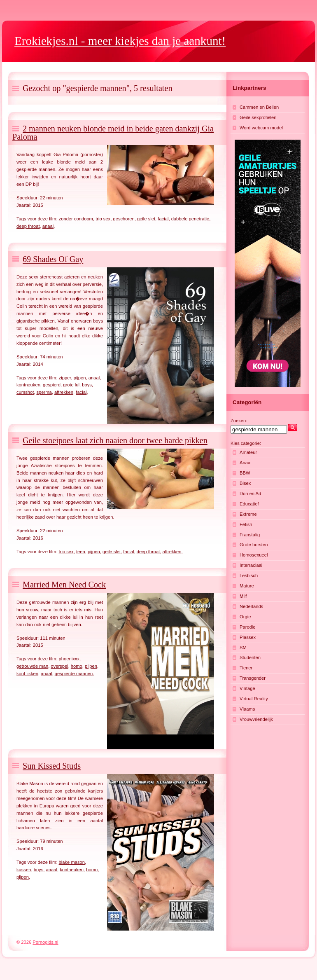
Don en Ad (250, 494)
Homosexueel (254, 555)
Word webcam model (261, 128)
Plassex (248, 637)
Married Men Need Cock (64, 585)
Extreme (248, 514)
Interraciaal (251, 565)
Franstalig (250, 535)
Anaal (246, 463)
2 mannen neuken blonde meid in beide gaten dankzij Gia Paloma (113, 133)
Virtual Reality (254, 699)
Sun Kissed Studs (52, 766)
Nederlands (251, 606)
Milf (243, 596)
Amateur (248, 452)
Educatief (249, 504)
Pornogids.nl (45, 942)
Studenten (250, 657)
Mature (247, 586)
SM (243, 648)
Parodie (248, 627)
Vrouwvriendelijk (256, 719)
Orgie (245, 617)
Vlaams (247, 709)
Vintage (247, 688)
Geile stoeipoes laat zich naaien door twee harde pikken (115, 440)
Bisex (245, 483)
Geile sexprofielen (258, 117)
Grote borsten (254, 545)
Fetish (246, 524)
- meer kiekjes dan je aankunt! (120, 41)
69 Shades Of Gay (53, 259)
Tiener (246, 668)
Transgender (253, 678)
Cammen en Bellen (259, 107)
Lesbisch (249, 575)
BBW (245, 473)
